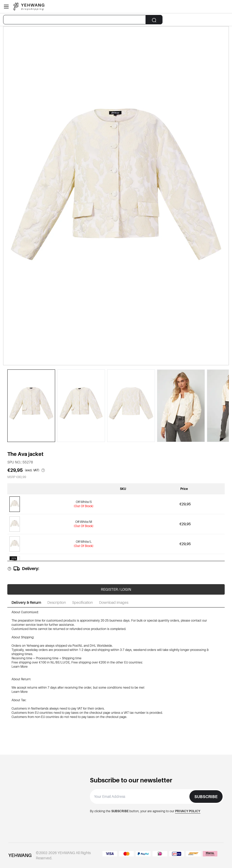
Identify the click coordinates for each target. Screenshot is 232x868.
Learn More (20, 667)
